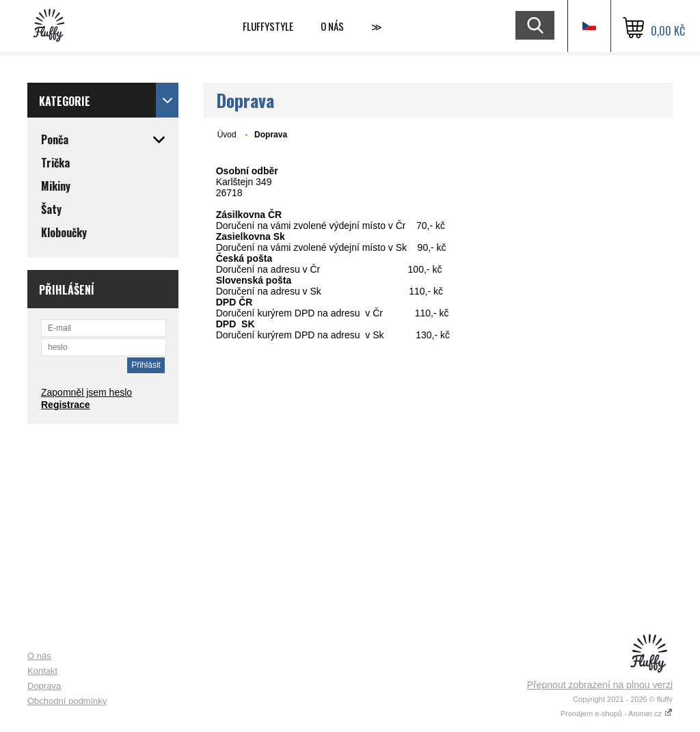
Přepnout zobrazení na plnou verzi (600, 685)
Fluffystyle (268, 26)
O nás (332, 26)
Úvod (227, 135)
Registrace (66, 405)
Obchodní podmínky (67, 701)
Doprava (44, 686)
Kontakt (42, 671)
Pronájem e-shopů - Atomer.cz (617, 714)
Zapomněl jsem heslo (86, 392)
